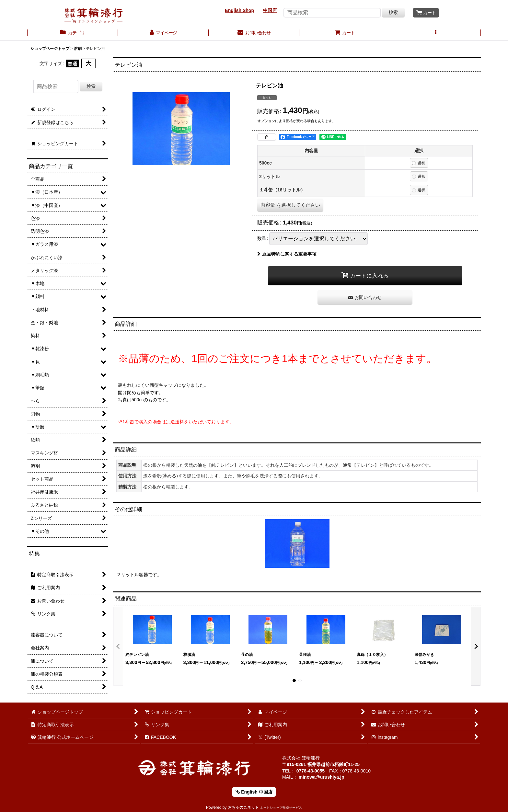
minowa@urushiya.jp (322, 777)
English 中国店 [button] (254, 792)
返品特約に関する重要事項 (287, 254)
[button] (435, 33)
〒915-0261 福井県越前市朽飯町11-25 (321, 764)
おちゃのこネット (243, 807)
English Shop (239, 10)
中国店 (270, 10)
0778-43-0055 (311, 771)
